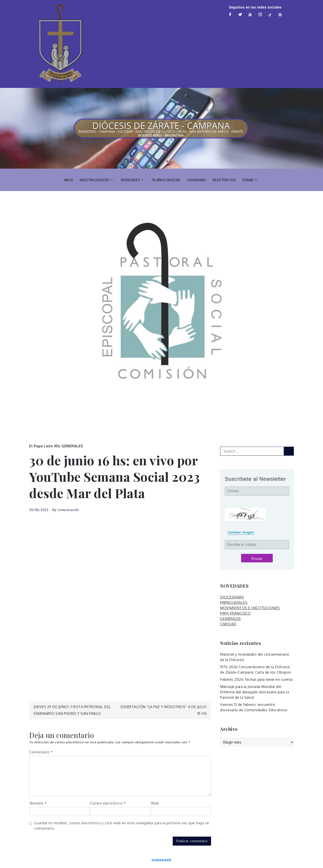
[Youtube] (250, 15)
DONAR (253, 180)
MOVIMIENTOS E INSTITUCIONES (250, 608)
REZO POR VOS (227, 180)
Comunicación (68, 510)
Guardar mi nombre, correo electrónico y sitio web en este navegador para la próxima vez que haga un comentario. (122, 826)
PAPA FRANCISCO (235, 613)
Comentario (41, 752)
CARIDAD (228, 624)
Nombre (38, 803)
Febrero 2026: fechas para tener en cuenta (256, 679)
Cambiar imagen (241, 532)
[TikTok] (270, 15)
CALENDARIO (198, 180)
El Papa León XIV (44, 446)
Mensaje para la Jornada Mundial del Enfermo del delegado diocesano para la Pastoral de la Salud (254, 692)
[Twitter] (240, 15)
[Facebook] (230, 15)
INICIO (66, 180)
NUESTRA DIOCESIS (94, 180)
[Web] (280, 15)
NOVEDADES (131, 180)
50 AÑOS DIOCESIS (166, 180)
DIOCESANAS (232, 597)
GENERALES (72, 446)
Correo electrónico (108, 803)
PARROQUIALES (234, 603)
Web (155, 803)
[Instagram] (260, 15)
